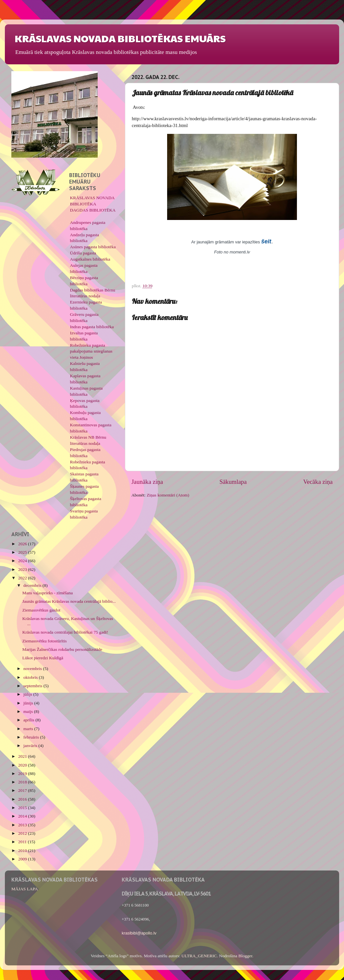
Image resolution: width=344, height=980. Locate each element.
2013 (23, 825)
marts (29, 729)
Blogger (245, 956)
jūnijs (29, 703)
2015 (23, 808)
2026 (23, 544)
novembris (33, 669)
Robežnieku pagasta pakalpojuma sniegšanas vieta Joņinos (91, 351)
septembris (33, 686)
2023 (23, 569)
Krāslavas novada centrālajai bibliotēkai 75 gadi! (65, 632)
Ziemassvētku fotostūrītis (45, 641)
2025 (23, 552)
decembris (33, 585)
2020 (23, 765)
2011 (23, 842)
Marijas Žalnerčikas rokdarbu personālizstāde (62, 649)
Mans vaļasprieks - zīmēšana (48, 593)
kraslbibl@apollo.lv (139, 933)
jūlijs (28, 694)
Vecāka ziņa (318, 482)
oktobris (31, 677)
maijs (29, 711)
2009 (23, 859)
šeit (266, 241)
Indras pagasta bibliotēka (92, 327)
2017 (23, 790)
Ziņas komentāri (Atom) (168, 495)
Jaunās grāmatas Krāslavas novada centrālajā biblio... (69, 601)
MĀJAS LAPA (25, 889)
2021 (23, 756)
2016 (23, 799)
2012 (23, 833)
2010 (23, 851)
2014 (23, 816)
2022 (23, 578)
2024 (23, 561)
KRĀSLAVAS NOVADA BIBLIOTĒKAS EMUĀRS (120, 38)
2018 (23, 782)
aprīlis (29, 720)
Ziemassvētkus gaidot (41, 610)
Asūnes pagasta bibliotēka (93, 247)
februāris (32, 737)
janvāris (31, 746)
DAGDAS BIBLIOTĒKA (93, 210)
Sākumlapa (233, 482)
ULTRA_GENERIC (199, 956)
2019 (23, 774)
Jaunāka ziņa (147, 482)
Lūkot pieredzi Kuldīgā (43, 658)
